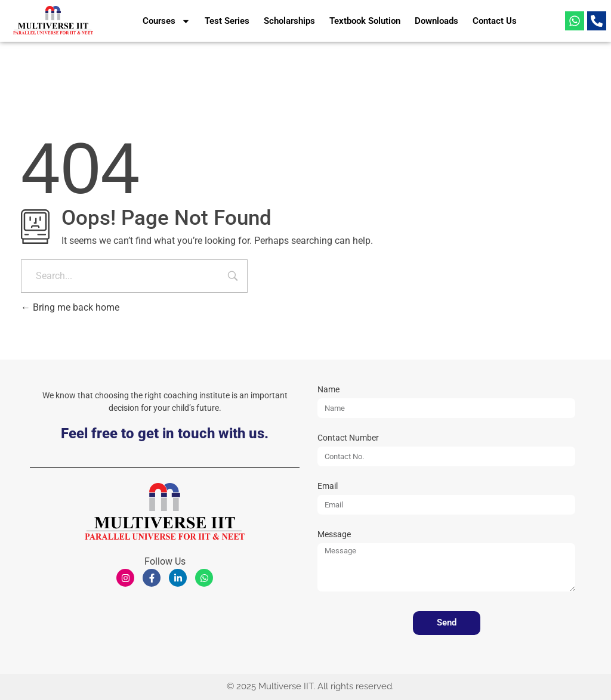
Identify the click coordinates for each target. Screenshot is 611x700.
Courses (166, 21)
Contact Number (348, 438)
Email (328, 486)
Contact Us (495, 21)
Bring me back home (70, 307)
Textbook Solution (365, 21)
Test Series (227, 21)
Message (334, 535)
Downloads (436, 21)
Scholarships (289, 21)
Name (328, 390)
